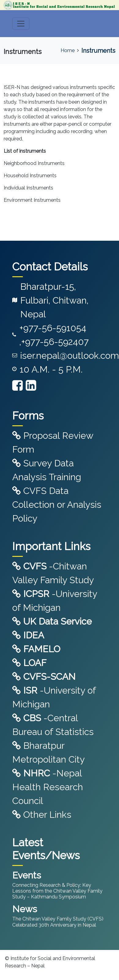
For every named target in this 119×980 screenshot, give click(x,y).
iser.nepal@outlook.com (70, 356)
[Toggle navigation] (21, 24)
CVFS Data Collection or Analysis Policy (57, 505)
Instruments (98, 51)
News (25, 909)
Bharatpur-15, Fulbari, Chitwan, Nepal (54, 300)
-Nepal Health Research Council (48, 787)
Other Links (42, 815)
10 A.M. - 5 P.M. (51, 369)
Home (68, 50)
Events (27, 875)
